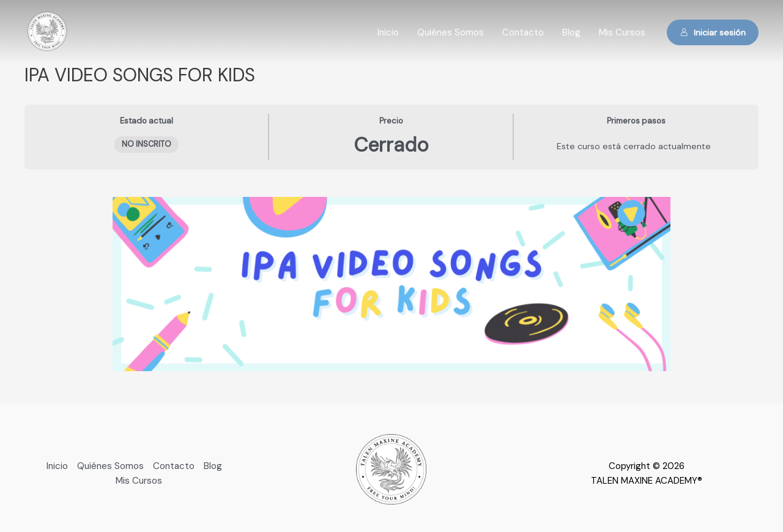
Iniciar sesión (713, 32)
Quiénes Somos (451, 32)
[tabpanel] (391, 284)
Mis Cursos (622, 32)
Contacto (523, 32)
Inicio (388, 32)
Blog (571, 32)
